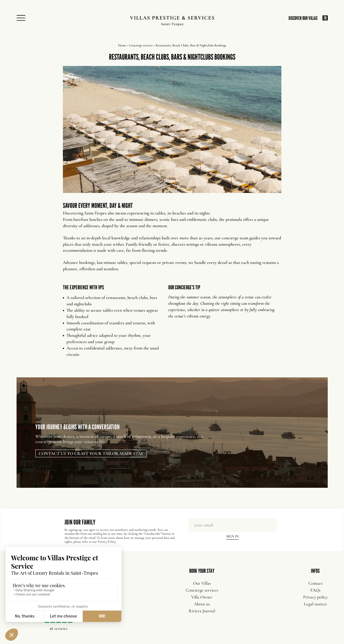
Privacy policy (315, 597)
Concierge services (141, 45)
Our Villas (202, 583)
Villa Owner (202, 597)
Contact (315, 583)
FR (325, 18)
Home (122, 45)
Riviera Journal (202, 611)
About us (202, 604)
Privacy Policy (107, 542)
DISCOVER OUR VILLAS (303, 18)
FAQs (315, 590)
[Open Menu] (23, 18)
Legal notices (315, 604)
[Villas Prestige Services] (172, 21)
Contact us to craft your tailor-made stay (91, 453)
